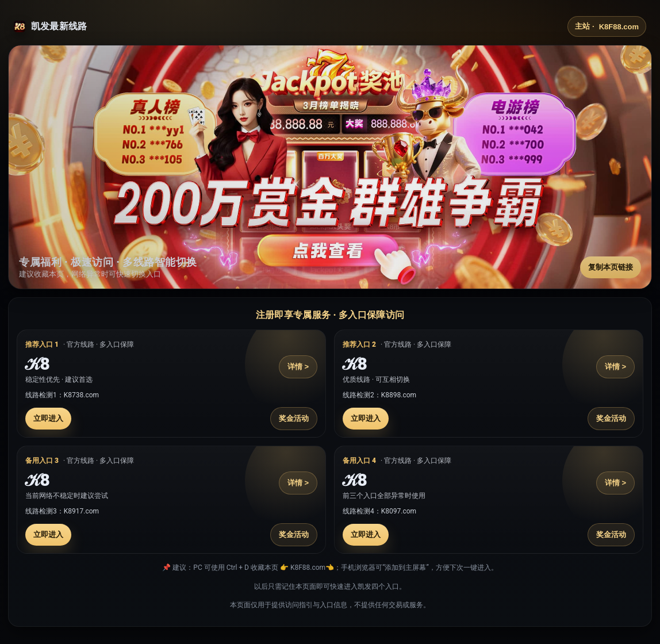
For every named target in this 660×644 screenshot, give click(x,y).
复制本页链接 (611, 267)
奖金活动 (294, 418)
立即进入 (48, 418)
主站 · (607, 26)
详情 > (298, 367)
